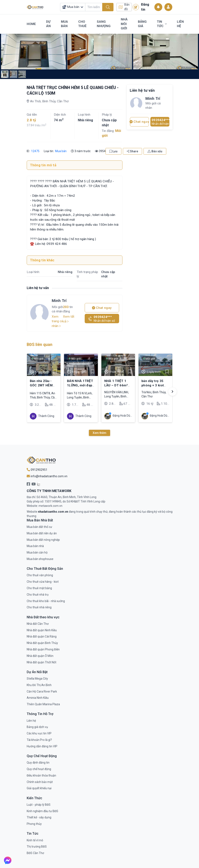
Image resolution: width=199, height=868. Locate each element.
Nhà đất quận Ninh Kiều (42, 630)
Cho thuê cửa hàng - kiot (43, 582)
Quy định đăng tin (38, 763)
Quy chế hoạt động (39, 769)
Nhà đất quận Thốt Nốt (42, 662)
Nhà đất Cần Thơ (38, 624)
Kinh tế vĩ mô (35, 840)
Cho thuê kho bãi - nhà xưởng (46, 601)
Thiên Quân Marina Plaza (43, 704)
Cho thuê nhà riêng (39, 607)
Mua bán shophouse (40, 559)
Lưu (113, 151)
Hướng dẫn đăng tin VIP (42, 746)
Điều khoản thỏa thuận (41, 775)
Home (31, 24)
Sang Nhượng (104, 24)
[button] (173, 392)
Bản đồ (124, 7)
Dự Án (48, 24)
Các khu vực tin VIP (39, 733)
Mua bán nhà (35, 546)
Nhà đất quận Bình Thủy (42, 643)
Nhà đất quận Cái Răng (42, 636)
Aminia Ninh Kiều (38, 698)
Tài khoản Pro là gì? (39, 740)
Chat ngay (102, 308)
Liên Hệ (180, 24)
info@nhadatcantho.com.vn (47, 476)
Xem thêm (99, 433)
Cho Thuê (82, 24)
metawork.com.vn (50, 506)
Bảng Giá (142, 24)
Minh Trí (59, 301)
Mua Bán (64, 24)
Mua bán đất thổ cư (39, 527)
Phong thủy (34, 824)
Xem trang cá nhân (57, 321)
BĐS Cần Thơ (35, 853)
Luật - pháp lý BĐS (39, 805)
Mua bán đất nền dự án (42, 533)
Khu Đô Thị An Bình (39, 685)
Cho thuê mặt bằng (39, 588)
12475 (35, 151)
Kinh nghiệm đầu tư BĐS (42, 811)
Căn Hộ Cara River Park (42, 691)
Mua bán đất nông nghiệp (43, 540)
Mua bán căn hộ (37, 552)
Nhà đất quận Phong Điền (43, 649)
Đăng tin (141, 7)
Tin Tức (162, 24)
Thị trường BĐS (37, 847)
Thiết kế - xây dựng (39, 817)
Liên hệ (31, 721)
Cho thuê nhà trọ (38, 595)
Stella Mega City (37, 679)
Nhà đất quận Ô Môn (40, 656)
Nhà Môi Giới (124, 24)
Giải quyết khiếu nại (39, 788)
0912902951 (37, 470)
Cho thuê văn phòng (40, 575)
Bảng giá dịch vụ (37, 727)
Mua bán (61, 151)
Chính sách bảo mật (40, 782)
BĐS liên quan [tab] (40, 345)
